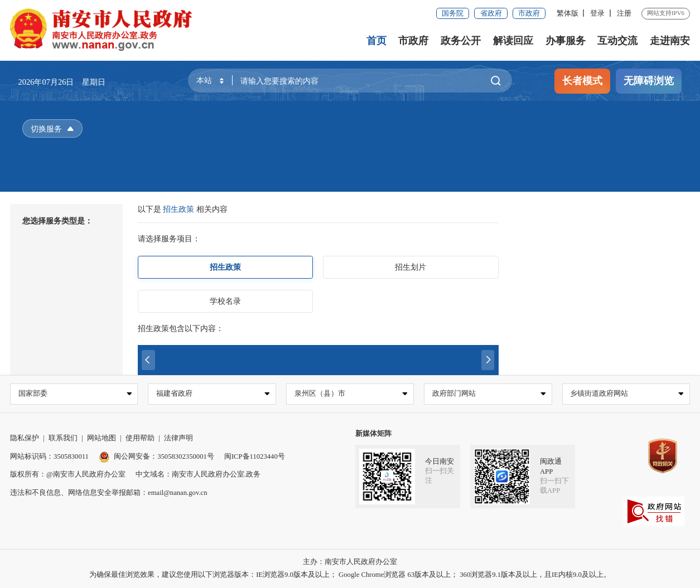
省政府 (491, 13)
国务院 (453, 13)
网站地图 (102, 439)
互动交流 (617, 41)
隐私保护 (25, 439)
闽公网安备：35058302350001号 (156, 456)
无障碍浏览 (649, 81)
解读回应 (513, 41)
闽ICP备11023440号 (255, 456)
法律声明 (178, 439)
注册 (624, 13)
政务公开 (461, 41)
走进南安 (670, 41)
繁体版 (568, 13)
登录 (597, 13)
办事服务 (566, 41)
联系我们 (63, 439)
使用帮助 (140, 439)
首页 (376, 41)
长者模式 (582, 81)
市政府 (529, 13)
